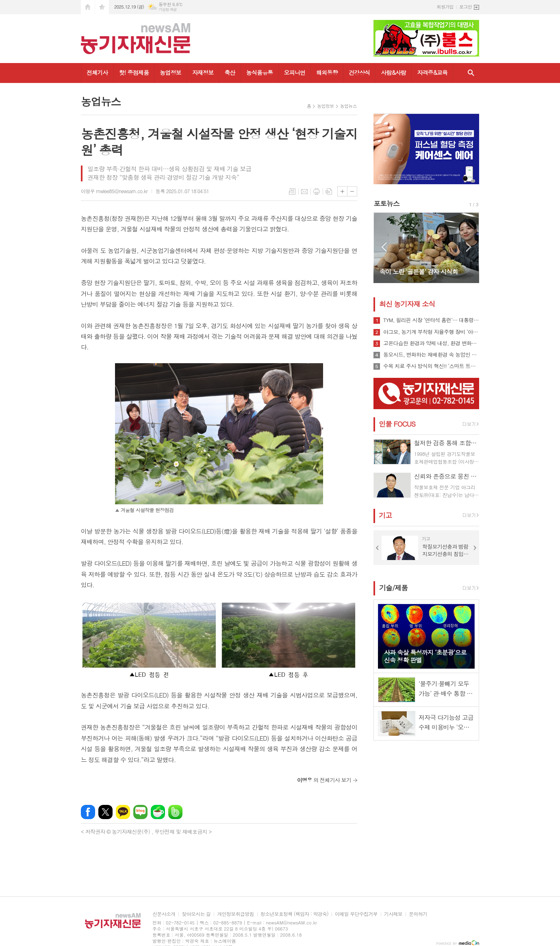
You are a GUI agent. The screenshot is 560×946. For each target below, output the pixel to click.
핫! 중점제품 (134, 72)
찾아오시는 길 (196, 914)
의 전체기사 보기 (324, 780)
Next (469, 247)
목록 (292, 192)
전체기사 (97, 72)
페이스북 (88, 812)
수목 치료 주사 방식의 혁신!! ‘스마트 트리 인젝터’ (431, 366)
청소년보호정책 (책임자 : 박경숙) (294, 914)
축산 (230, 72)
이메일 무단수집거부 (356, 914)
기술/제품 (393, 588)
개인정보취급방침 (235, 914)
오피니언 (295, 72)
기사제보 (393, 914)
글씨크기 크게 (342, 191)
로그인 (466, 7)
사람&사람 (393, 72)
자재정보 (203, 72)
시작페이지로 (88, 7)
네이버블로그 (140, 812)
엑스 (105, 812)
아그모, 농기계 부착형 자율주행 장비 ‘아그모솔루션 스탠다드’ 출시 (431, 332)
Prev (384, 247)
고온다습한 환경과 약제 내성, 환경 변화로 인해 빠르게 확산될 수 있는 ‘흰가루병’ (431, 343)
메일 (304, 192)
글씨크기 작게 (352, 191)
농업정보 (170, 72)
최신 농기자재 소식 (407, 304)
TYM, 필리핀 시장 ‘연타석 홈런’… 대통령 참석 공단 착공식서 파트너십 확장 (431, 320)
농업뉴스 (348, 106)
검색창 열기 (471, 73)
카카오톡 (123, 812)
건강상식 (359, 72)
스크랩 (329, 192)
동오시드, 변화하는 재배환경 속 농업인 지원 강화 (431, 355)
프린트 (317, 192)
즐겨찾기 (102, 7)
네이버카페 (158, 812)
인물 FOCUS (397, 424)
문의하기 (418, 914)
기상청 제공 (168, 10)
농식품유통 (260, 72)
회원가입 (445, 7)
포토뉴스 (386, 203)
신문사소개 (164, 914)
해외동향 (327, 72)
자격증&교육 (432, 72)
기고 (385, 515)
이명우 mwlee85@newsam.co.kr (114, 191)
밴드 (175, 812)
